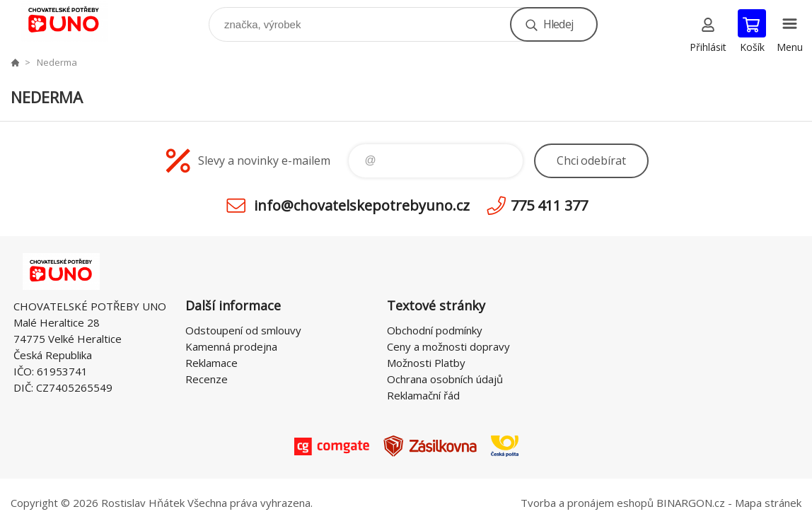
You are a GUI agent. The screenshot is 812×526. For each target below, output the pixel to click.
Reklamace (211, 363)
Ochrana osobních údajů (445, 379)
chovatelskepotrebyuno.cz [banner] (73, 21)
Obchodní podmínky (435, 330)
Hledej (558, 24)
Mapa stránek (768, 503)
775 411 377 (549, 205)
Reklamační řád (423, 395)
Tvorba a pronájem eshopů (587, 503)
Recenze (207, 379)
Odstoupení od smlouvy (243, 330)
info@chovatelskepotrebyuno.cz (362, 205)
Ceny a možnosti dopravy (448, 346)
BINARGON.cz (691, 503)
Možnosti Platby (426, 363)
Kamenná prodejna (231, 346)
